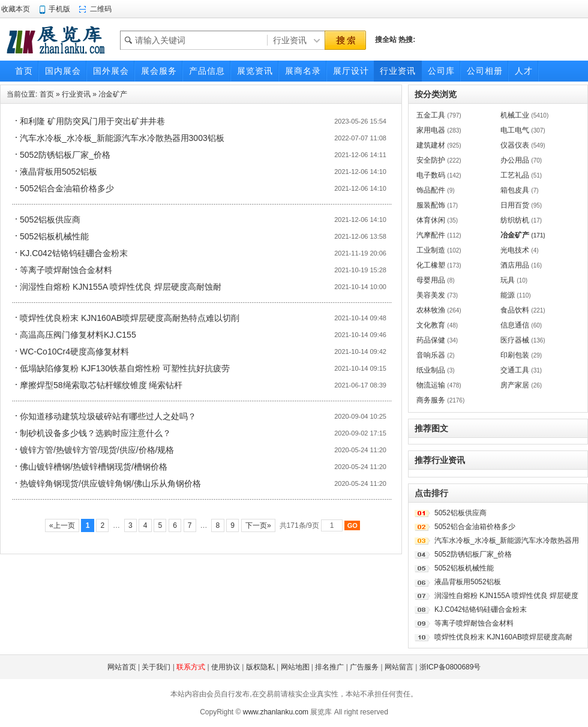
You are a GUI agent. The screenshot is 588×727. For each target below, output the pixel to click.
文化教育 (431, 325)
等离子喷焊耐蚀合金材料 (66, 270)
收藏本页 (16, 9)
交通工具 (515, 370)
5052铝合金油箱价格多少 (67, 188)
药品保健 (431, 340)
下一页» (258, 525)
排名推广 (329, 667)
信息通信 (515, 325)
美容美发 (431, 295)
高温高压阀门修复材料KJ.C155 (78, 335)
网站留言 (399, 667)
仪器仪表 (515, 145)
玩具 (508, 280)
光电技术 (515, 250)
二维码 (101, 9)
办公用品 (515, 160)
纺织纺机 (515, 220)
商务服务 (431, 400)
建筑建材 (431, 145)
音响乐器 (431, 355)
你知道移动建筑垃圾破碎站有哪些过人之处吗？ (108, 416)
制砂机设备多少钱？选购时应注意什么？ (95, 433)
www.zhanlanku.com (276, 712)
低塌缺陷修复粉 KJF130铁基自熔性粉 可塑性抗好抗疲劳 (125, 368)
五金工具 (431, 115)
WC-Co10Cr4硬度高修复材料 (74, 352)
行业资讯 (76, 94)
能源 (508, 295)
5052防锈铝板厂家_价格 (65, 155)
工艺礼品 (515, 175)
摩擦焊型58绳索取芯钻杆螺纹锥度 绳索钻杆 (101, 385)
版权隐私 (260, 667)
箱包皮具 (515, 190)
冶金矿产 (113, 94)
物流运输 (431, 385)
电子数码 (431, 175)
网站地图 (295, 667)
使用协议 (226, 667)
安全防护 (431, 160)
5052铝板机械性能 (54, 236)
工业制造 (431, 250)
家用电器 (431, 130)
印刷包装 (515, 355)
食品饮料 (515, 310)
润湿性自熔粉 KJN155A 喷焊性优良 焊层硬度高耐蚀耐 (121, 287)
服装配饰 (431, 205)
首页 (47, 94)
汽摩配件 (431, 235)
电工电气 (515, 130)
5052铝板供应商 (50, 220)
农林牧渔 (431, 310)
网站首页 (122, 667)
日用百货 (515, 205)
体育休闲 (431, 220)
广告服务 (364, 667)
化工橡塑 (431, 265)
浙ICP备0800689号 (450, 667)
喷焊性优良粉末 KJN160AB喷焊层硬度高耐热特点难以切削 (130, 318)
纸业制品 (431, 370)
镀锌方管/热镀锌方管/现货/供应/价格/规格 (97, 450)
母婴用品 (431, 280)
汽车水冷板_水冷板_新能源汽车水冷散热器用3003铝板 (122, 138)
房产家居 (515, 385)
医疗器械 (515, 340)
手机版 (59, 9)
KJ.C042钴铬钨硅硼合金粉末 (74, 253)
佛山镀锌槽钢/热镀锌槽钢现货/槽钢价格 (94, 467)
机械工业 (515, 115)
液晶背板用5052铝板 (58, 172)
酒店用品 (515, 265)
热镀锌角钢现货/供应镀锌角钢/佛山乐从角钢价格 (110, 483)
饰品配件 (431, 190)
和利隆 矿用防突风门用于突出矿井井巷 (92, 121)
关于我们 (156, 667)
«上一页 (62, 525)
